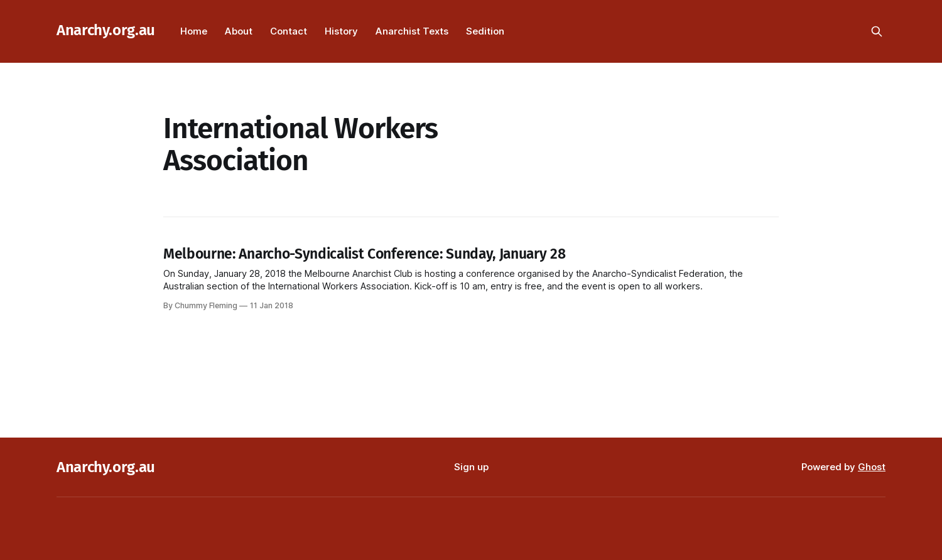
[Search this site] (877, 31)
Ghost (872, 467)
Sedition (485, 31)
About (239, 31)
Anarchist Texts (412, 31)
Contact (289, 31)
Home (194, 31)
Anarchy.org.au (106, 30)
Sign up (471, 467)
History (341, 31)
